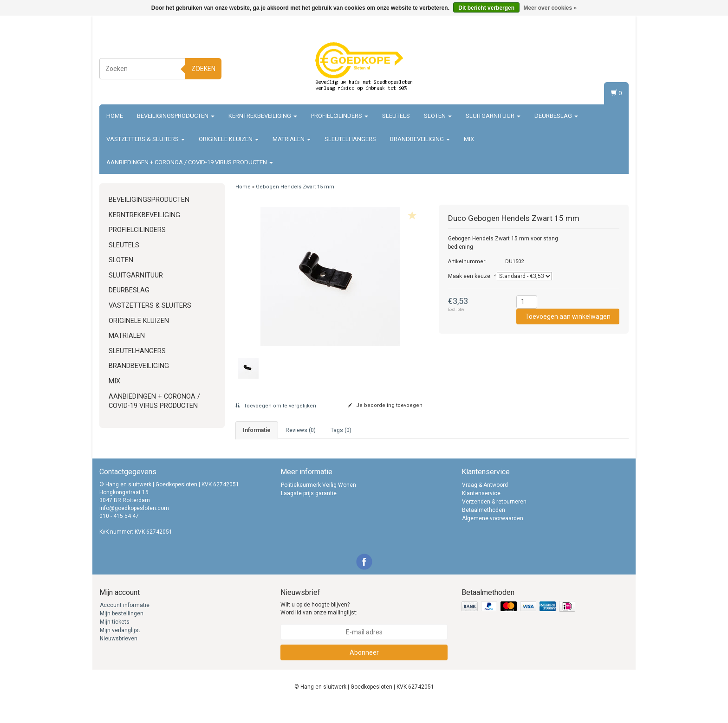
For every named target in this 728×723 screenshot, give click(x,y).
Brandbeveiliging (420, 139)
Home (115, 116)
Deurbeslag (556, 116)
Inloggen (612, 58)
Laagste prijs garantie (309, 512)
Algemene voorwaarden (493, 537)
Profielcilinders (340, 116)
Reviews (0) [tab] (301, 430)
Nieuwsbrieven (119, 657)
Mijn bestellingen (122, 632)
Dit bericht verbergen (486, 8)
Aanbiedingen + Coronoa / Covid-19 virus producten (190, 162)
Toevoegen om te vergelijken (276, 406)
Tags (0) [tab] (341, 430)
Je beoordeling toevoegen (385, 405)
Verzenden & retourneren (494, 520)
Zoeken (203, 69)
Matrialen (292, 139)
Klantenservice (481, 512)
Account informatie (125, 624)
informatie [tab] (257, 430)
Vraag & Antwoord (485, 504)
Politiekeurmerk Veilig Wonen (318, 504)
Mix (469, 139)
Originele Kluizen (229, 139)
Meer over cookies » (550, 8)
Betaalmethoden (484, 529)
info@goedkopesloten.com (134, 527)
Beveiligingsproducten (176, 116)
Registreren (608, 67)
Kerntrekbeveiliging (263, 116)
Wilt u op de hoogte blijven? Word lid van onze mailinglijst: (319, 627)
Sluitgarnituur (493, 116)
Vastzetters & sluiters (146, 139)
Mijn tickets (115, 640)
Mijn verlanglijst (120, 649)
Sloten (438, 116)
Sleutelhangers (350, 139)
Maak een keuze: (472, 276)
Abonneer (364, 671)
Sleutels (396, 116)
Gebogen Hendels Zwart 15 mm (295, 187)
